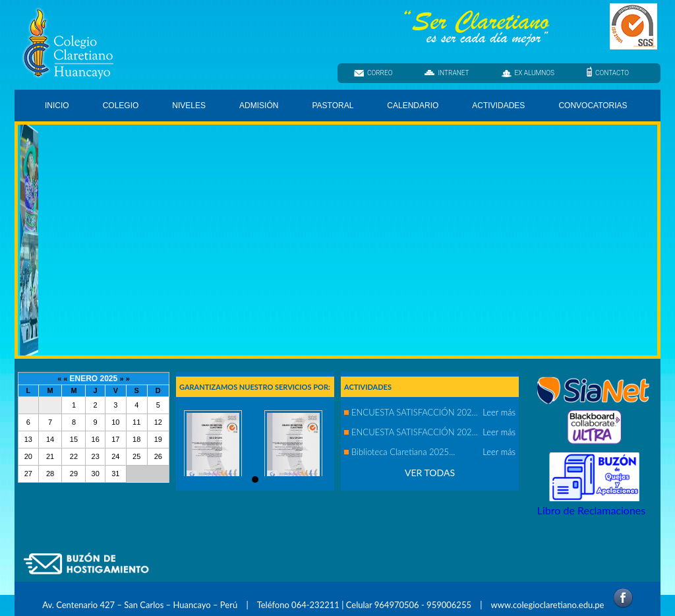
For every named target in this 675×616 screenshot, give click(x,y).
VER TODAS (430, 473)
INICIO (57, 106)
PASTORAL (334, 108)
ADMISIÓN (259, 106)
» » (125, 379)
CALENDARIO (413, 106)
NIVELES (190, 108)
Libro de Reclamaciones (591, 510)
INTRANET (447, 73)
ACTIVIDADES (498, 106)
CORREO (373, 73)
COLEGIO (122, 108)
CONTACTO (608, 72)
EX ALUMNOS (528, 73)
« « (63, 379)
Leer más (499, 412)
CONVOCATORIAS (593, 106)
